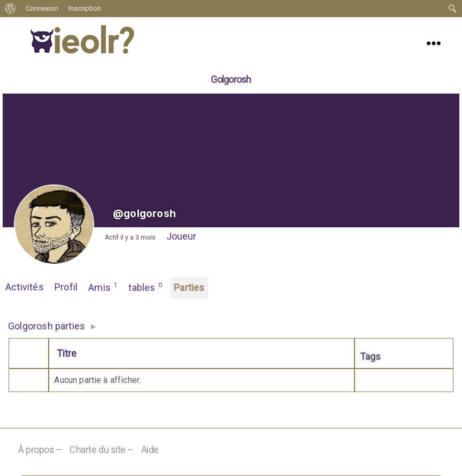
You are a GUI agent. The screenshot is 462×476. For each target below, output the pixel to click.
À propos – (40, 450)
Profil (66, 287)
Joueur (181, 236)
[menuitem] (10, 9)
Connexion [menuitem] (42, 8)
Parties (189, 287)
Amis (103, 287)
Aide (150, 450)
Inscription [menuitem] (85, 8)
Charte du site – (102, 450)
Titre (67, 353)
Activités (25, 287)
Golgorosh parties (47, 326)
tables (145, 287)
